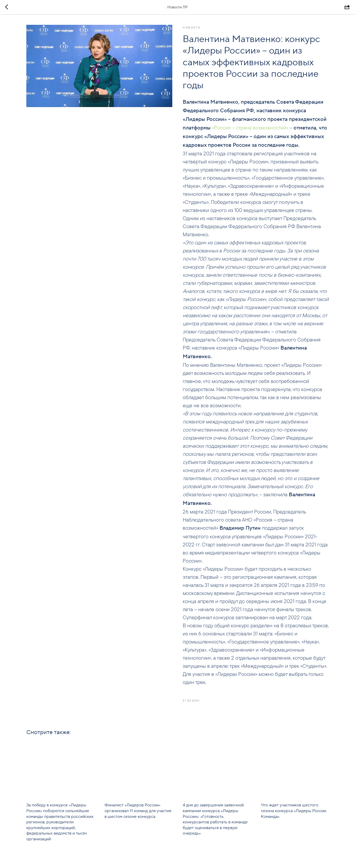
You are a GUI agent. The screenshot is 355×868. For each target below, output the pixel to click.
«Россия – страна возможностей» (250, 128)
